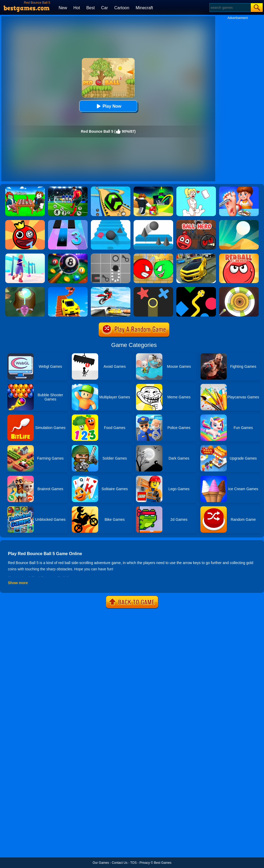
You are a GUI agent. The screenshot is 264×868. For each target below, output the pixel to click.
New (63, 8)
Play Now (108, 106)
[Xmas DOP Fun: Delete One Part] (196, 188)
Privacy (145, 863)
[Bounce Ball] (153, 222)
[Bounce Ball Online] (25, 222)
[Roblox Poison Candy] (25, 188)
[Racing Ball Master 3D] (111, 188)
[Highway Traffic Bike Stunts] (111, 289)
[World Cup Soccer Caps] (68, 188)
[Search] (230, 8)
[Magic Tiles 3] (68, 222)
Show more (18, 583)
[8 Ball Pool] (68, 255)
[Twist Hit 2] (25, 289)
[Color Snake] (196, 289)
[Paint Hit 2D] (239, 289)
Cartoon (122, 8)
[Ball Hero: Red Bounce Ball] (196, 222)
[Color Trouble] (153, 289)
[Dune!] (239, 222)
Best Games (163, 863)
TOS (133, 863)
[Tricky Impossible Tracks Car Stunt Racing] (68, 289)
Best (91, 8)
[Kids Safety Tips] (239, 188)
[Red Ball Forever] (239, 255)
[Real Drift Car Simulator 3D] (196, 255)
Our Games (101, 863)
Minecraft (144, 8)
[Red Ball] (111, 255)
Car (105, 8)
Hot (77, 8)
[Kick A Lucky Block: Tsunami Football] (153, 188)
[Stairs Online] (111, 222)
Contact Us (119, 863)
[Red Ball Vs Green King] (153, 255)
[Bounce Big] (25, 255)
